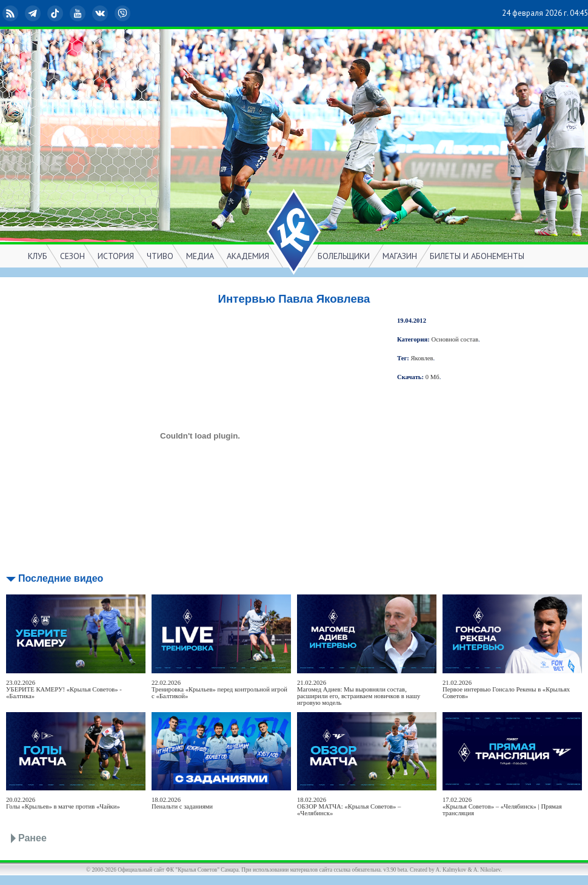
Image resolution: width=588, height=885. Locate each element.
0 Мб (433, 377)
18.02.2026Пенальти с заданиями (182, 803)
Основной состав (455, 339)
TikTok (56, 13)
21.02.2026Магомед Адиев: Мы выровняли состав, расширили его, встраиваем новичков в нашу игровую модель (359, 693)
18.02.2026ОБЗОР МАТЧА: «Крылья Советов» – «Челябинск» (349, 806)
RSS (12, 13)
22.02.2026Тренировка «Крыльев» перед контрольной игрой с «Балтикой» (219, 689)
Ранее (32, 838)
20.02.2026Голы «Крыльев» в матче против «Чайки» (63, 803)
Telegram (34, 13)
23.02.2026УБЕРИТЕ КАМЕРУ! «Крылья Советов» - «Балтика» (64, 689)
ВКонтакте (101, 13)
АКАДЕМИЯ (248, 256)
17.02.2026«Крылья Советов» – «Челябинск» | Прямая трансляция (502, 806)
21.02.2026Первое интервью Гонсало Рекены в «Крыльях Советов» (506, 689)
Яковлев (422, 358)
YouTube (79, 13)
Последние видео (61, 578)
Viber (124, 13)
